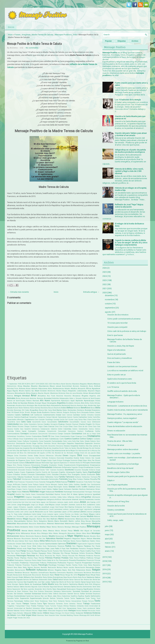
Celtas (26, 424)
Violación (79, 613)
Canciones (62, 417)
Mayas (78, 524)
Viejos (52, 613)
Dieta (36, 456)
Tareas (93, 598)
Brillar (22, 412)
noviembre (110, 300)
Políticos (90, 558)
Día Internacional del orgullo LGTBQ (38, 453)
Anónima (33, 398)
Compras (42, 431)
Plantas (23, 558)
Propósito (78, 563)
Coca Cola (97, 427)
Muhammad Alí (61, 536)
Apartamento (56, 401)
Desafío (10, 446)
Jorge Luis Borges (37, 505)
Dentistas (47, 443)
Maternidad (59, 523)
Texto (97, 601)
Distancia (52, 458)
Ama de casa (71, 393)
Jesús (83, 502)
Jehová (76, 502)
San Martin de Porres (64, 582)
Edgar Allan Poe (89, 460)
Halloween (68, 489)
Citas (71, 426)
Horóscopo (96, 492)
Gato (9, 487)
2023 (50, 384)
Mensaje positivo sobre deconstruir (123, 449)
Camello (97, 415)
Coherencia (36, 429)
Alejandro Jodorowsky (77, 391)
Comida (10, 431)
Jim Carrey (91, 502)
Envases (29, 470)
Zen (25, 618)
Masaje (88, 521)
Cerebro (47, 424)
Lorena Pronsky (65, 514)
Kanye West (64, 507)
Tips (45, 604)
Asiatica (19, 405)
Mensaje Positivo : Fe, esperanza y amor (125, 414)
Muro (98, 536)
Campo (49, 417)
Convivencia (53, 434)
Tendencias (44, 601)
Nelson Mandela (93, 538)
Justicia (37, 507)
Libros (83, 512)
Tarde (88, 598)
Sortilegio (10, 596)
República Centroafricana (40, 573)
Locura (50, 514)
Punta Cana (83, 565)
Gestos (65, 487)
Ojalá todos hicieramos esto (120, 379)
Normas (60, 541)
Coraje (60, 434)
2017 (33, 384)
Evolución (91, 474)
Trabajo (86, 604)
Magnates (32, 519)
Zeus (28, 618)
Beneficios (85, 408)
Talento (67, 598)
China (14, 426)
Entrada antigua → (91, 292)
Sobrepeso (57, 591)
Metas (45, 531)
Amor (34, 396)
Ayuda (10, 408)
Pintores (82, 556)
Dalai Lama (67, 441)
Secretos (28, 587)
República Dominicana (75, 573)
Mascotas (12, 523)
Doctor (76, 458)
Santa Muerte (48, 584)
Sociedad (76, 591)
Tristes (34, 606)
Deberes (93, 441)
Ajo (33, 391)
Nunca (78, 541)
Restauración (18, 575)
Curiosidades (57, 441)
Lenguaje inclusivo (115, 402)
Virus (34, 615)
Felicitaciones (26, 479)
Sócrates (10, 594)
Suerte (87, 596)
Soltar (50, 594)
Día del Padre (22, 451)
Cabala (98, 412)
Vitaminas (40, 615)
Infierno (78, 497)
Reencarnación (20, 570)
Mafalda (19, 519)
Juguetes (30, 507)
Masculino (32, 524)
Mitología (45, 533)
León (22, 512)
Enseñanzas (89, 467)
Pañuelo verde (22, 549)
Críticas (16, 439)
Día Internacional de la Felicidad (39, 451)
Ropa (65, 577)
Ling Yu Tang (12, 514)
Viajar (9, 613)
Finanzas (22, 482)
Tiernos (33, 604)
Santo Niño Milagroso (92, 584)
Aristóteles (70, 403)
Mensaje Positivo (79, 527)
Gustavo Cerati (40, 489)
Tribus (28, 606)
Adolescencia (58, 388)
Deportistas (79, 443)
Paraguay (90, 549)
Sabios (97, 577)
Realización (52, 567)
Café (32, 415)
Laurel (51, 509)
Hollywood (50, 492)
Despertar (74, 446)
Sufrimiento (95, 596)
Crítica (9, 439)
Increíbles (53, 497)
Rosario (70, 577)
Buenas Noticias (56, 412)
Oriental (97, 544)
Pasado (37, 551)
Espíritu (38, 472)
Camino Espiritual (21, 417)
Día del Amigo (83, 448)
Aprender (79, 401)
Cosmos (28, 436)
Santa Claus (96, 582)
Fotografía (50, 482)
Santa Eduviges (13, 584)
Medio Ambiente (21, 527)
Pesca (42, 556)
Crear (53, 436)
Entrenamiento (12, 470)
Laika (35, 509)
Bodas (65, 410)
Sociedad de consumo (91, 591)
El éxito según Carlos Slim (119, 472)
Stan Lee (44, 596)
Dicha (16, 456)
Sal (31, 580)
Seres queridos (29, 589)
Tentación (61, 601)
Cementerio (33, 424)
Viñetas (72, 613)
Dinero (66, 455)
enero (107, 551)
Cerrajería (54, 424)
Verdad (84, 611)
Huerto (28, 494)
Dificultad (58, 456)
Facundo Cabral (39, 477)
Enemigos (28, 467)
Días (98, 453)
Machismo (45, 516)
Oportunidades (51, 544)
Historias (34, 492)
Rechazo (60, 567)
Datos (82, 441)
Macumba (54, 516)
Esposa (10, 475)
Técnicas (10, 601)
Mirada (33, 533)
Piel (77, 556)
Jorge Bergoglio (24, 505)
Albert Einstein (41, 391)
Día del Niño (12, 451)
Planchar (97, 556)
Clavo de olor (83, 427)
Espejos (17, 472)
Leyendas (57, 512)
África (89, 388)
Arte (83, 403)
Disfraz (38, 458)
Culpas (20, 441)
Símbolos (97, 589)
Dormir (33, 460)
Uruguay (49, 608)
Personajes (21, 556)
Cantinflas (96, 417)
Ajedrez (28, 391)
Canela (75, 417)
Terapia (85, 601)
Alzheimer (62, 393)
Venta (65, 611)
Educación (30, 463)
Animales (11, 398)
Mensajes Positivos (63, 35)
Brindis (28, 412)
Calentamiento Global (52, 415)
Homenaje (68, 492)
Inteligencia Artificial (54, 500)
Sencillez (80, 587)
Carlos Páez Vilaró (85, 420)
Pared (18, 551)
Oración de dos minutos (118, 315)
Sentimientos (88, 587)
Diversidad (60, 458)
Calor (64, 415)
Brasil (17, 412)
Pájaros (80, 546)
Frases (17, 35)
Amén (98, 393)
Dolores (88, 458)
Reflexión (31, 570)
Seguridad (54, 587)
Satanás (16, 587)
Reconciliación (80, 567)
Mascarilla (96, 521)
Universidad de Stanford (23, 608)
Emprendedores (83, 465)
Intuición (82, 500)
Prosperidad (87, 563)
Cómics (98, 429)
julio (107, 526)
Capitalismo (29, 419)
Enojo (81, 467)
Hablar (55, 489)
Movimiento (30, 536)
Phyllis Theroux (62, 556)
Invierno (15, 502)
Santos (10, 587)
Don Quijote (96, 458)
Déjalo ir (111, 480)
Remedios (11, 573)
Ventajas (72, 610)
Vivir (46, 615)
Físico (36, 482)
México (58, 531)
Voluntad (63, 615)
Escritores (69, 470)
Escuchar (78, 470)
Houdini (18, 494)
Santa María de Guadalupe (30, 584)
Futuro (36, 484)
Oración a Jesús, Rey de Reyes (121, 346)
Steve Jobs (52, 596)
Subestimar (66, 596)
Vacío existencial (89, 608)
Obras (98, 541)
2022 (46, 384)
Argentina (61, 403)
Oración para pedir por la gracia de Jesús (125, 476)
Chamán (68, 424)
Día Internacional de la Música (86, 451)
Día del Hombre (95, 448)
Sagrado (19, 580)
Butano (92, 412)
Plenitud (41, 558)
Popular (108, 41)
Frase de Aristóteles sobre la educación (125, 426)
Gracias (72, 487)
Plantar (17, 558)
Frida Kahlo (88, 482)
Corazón (67, 434)
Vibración (28, 613)
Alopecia (34, 393)
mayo (107, 534)
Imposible (37, 497)
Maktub (40, 519)
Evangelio (76, 474)
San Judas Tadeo (49, 582)
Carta (23, 422)
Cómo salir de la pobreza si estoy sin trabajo (127, 331)
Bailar (21, 408)
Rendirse (18, 573)
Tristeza (40, 606)
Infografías (86, 497)
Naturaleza (51, 538)
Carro (18, 422)
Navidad (60, 538)
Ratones (30, 567)
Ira (20, 502)
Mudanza (38, 536)
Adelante (34, 389)
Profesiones (52, 563)
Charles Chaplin (85, 424)
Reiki (70, 570)
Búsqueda (85, 412)
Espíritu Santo (82, 472)
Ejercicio (63, 463)
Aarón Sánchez (66, 384)
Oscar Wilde (32, 546)
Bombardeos (72, 410)
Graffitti (85, 487)
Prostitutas (96, 563)
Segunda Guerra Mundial (40, 587)
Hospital (11, 494)
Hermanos (90, 489)
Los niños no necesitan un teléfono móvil (125, 371)
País (74, 546)
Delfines (40, 443)
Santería (66, 584)
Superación (25, 598)
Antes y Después (76, 398)
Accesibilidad (67, 386)
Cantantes (83, 417)
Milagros (11, 533)
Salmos (35, 580)
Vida (75, 35)
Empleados (53, 465)
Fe (99, 477)
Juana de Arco (81, 505)
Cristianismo (94, 436)
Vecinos (35, 611)
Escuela (85, 470)
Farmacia (94, 477)
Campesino (41, 417)
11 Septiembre (12, 384)
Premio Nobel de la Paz (50, 560)
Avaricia (73, 405)
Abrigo (20, 386)
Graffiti (78, 487)
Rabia (90, 565)
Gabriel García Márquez (48, 485)
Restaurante (27, 575)
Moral (89, 533)
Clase (75, 427)
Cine (61, 427)
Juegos (10, 507)
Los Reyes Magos (87, 514)
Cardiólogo (49, 420)
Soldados (20, 594)
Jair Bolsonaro (51, 502)
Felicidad (17, 479)
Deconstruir (11, 443)
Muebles (45, 536)
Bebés (64, 408)
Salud (55, 579)
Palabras (87, 546)
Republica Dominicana (58, 573)
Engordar (75, 467)
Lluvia (44, 514)
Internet (75, 499)
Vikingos (58, 613)
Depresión (89, 443)
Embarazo (27, 465)
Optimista (62, 544)
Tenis (55, 601)
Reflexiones (42, 570)
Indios (65, 497)
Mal (44, 519)
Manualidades (20, 521)
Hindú (19, 492)
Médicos (11, 527)
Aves (86, 405)
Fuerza (24, 484)
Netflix (9, 541)
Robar (98, 575)
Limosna (89, 512)
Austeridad (42, 405)
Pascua (44, 551)
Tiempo (26, 604)
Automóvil (66, 405)
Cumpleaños (34, 441)
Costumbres (37, 436)
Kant (57, 507)
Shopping (80, 589)
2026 (105, 268)
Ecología (66, 460)
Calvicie (69, 415)
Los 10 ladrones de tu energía (128, 100)
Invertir (10, 502)
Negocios (76, 538)
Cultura (26, 441)
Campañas (33, 417)
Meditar (43, 527)
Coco (22, 429)
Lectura (72, 509)
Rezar (57, 575)
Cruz (21, 439)
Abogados (83, 384)
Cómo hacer (21, 431)
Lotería (98, 514)
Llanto (34, 514)
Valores (16, 611)
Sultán (17, 598)
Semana (60, 587)
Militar (18, 533)
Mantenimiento (95, 519)
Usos (64, 608)
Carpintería (11, 422)
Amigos (18, 396)
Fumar (30, 485)
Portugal (97, 558)
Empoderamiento (70, 465)
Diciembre (23, 456)
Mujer (70, 536)
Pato (61, 551)
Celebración (96, 422)
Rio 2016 (74, 575)
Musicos (17, 538)
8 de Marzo (57, 384)
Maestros (11, 519)
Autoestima (56, 405)
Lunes (31, 516)
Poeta (71, 558)
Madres (90, 516)
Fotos (58, 482)
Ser (22, 589)
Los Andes (75, 514)
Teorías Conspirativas (73, 601)
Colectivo (54, 429)
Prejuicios (28, 560)
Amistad (26, 396)
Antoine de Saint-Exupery (91, 398)
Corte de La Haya (89, 434)
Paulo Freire (96, 551)
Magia (26, 519)
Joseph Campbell (61, 505)
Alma (28, 393)
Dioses (86, 456)
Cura (41, 441)
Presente (73, 560)
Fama (56, 477)
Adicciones (43, 388)
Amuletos (42, 396)
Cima (57, 427)
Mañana (30, 521)
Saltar (50, 580)
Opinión (42, 544)
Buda (39, 412)
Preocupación (64, 560)
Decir (98, 441)
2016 (28, 384)
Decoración (21, 443)
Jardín (71, 502)
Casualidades (52, 422)
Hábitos (49, 489)
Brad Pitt (10, 412)
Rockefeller (39, 577)
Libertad (76, 512)
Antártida (56, 398)
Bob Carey (48, 410)
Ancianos (76, 396)
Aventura (80, 405)
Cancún (70, 417)
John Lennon (12, 505)
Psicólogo (52, 565)
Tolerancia (51, 604)
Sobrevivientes (67, 591)
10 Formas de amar (116, 445)
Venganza (59, 611)
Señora (9, 589)
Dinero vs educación (116, 431)
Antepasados (64, 398)
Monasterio (71, 533)
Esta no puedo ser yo (117, 375)
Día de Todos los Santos (68, 448)
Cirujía (65, 427)
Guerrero (31, 489)
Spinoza (37, 596)
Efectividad (45, 463)
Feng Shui (72, 479)
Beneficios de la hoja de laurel (120, 468)
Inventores (89, 499)
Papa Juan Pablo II (53, 548)
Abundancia (44, 386)
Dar (78, 441)
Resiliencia (87, 573)
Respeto (10, 575)
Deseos (67, 446)
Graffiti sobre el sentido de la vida (122, 391)
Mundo (86, 536)
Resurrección (37, 575)
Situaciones (49, 591)
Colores (75, 429)
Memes (54, 527)
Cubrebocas (54, 439)
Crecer (57, 436)
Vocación (52, 615)
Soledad (28, 594)
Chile (9, 426)
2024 (105, 276)
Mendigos (68, 527)
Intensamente (67, 500)
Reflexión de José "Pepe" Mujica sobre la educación (129, 206)
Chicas (98, 424)
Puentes (68, 565)
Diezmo (42, 456)
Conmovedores (13, 434)
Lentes (17, 512)
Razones (37, 567)
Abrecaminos (12, 386)
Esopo (98, 470)
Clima (90, 427)
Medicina (96, 523)
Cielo (45, 426)
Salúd (60, 580)
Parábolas (74, 548)
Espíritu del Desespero (50, 472)
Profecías (43, 563)
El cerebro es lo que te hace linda (122, 383)
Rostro (75, 577)
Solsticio (45, 594)
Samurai (77, 580)
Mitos (51, 533)
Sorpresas (97, 594)
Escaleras (61, 470)
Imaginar (29, 497)
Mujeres (78, 536)
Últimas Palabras (70, 606)
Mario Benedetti (61, 521)
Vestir (98, 611)
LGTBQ (70, 512)
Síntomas (25, 591)
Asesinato (11, 405)
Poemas (57, 558)
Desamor (17, 446)
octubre (108, 304)
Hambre (75, 489)
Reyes (52, 575)
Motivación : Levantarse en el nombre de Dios (127, 406)
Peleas (49, 553)
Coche (16, 429)
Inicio (11, 27)
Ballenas (27, 408)
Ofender (29, 544)
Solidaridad (36, 594)
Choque (27, 427)
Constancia (33, 434)
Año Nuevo (45, 400)
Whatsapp (83, 615)
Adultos (74, 388)
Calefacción (38, 415)
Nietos (37, 541)
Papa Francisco (38, 548)
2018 (38, 384)
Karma (71, 507)
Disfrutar (45, 458)
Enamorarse (11, 467)
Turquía (60, 606)
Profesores (62, 563)
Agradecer (96, 388)
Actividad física (13, 389)
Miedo (77, 531)
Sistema (41, 591)
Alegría (65, 391)
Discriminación (21, 458)
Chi (94, 424)
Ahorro (22, 391)
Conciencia (72, 431)
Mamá (61, 519)
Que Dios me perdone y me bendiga (123, 464)
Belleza (70, 408)
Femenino (36, 479)
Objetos (92, 541)
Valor (98, 608)
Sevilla (49, 589)
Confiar (98, 431)
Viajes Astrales (18, 613)
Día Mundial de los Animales (63, 453)
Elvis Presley (18, 465)
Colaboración (45, 429)
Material (50, 523)
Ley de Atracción (36, 512)
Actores (22, 388)
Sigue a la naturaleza (116, 350)
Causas (83, 422)
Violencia (88, 613)
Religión (96, 570)
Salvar (72, 580)
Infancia (71, 497)
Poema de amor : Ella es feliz (120, 441)
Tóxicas (79, 604)
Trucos (47, 606)
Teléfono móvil (29, 601)
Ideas (75, 494)
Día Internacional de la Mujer (63, 451)
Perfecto (82, 553)
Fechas (10, 479)
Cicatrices (34, 427)
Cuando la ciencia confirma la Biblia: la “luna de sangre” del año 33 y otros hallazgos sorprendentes (131, 243)
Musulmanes (26, 539)
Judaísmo (91, 505)
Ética (69, 475)
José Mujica (49, 505)
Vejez (40, 611)
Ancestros (68, 396)
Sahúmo (26, 580)
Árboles (31, 403)
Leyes (64, 512)
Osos (45, 546)
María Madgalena (40, 521)
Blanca (41, 410)
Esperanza (30, 472)
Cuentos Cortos (79, 439)
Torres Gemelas (70, 604)
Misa (39, 533)
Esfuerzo (92, 470)
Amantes (79, 393)
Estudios (63, 474)
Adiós (50, 389)
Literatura (27, 514)
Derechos (97, 443)
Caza (89, 422)
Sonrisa (77, 594)
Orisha (10, 546)
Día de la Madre (36, 448)
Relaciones (81, 570)
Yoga (15, 618)
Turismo (53, 606)
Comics (91, 429)
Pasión (50, 551)
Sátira (22, 587)
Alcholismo (51, 391)
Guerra (25, 489)
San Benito (93, 580)
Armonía (77, 403)
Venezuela (52, 611)
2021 (105, 288)
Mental (24, 531)
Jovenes (72, 505)
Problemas (24, 563)
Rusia (84, 577)
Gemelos (24, 487)
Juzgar (52, 507)
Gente (45, 487)
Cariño (62, 420)
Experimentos (12, 477)
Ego (51, 463)
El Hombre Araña (74, 463)
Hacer (61, 489)
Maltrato (54, 519)
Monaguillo (63, 533)
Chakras (61, 424)
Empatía (45, 465)
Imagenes (26, 35)
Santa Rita (58, 584)
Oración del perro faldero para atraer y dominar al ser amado (131, 134)
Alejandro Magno (94, 391)
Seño (99, 587)
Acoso (91, 386)
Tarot (98, 598)
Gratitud (92, 487)
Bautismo (57, 408)
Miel (82, 531)
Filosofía (94, 479)
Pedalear (35, 553)
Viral (23, 615)
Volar (57, 615)
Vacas (79, 608)
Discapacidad (95, 456)
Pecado (23, 553)
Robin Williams (25, 577)
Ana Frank (51, 396)
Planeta (10, 558)
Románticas (58, 577)
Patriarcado (67, 551)
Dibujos (10, 456)
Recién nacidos (69, 567)
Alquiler (47, 393)
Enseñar (97, 467)
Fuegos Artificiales (14, 485)
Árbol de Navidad (20, 403)
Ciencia (51, 426)
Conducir (80, 431)
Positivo (11, 560)
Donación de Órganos (16, 460)
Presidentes (81, 560)
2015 (105, 574)
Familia (62, 477)
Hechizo (82, 489)
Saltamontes (43, 580)
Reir (74, 570)
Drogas (44, 460)
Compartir (32, 431)
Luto (35, 516)
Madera (61, 516)
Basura (51, 408)
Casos (44, 422)
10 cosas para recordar (117, 323)
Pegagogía (42, 553)
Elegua (10, 465)
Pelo (62, 553)
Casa (29, 422)
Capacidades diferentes (16, 420)
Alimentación (20, 393)
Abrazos (97, 384)
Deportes (70, 443)
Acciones (76, 386)
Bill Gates (26, 410)
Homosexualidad (78, 492)
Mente (31, 531)
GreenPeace (11, 489)
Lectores (66, 509)
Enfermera (57, 467)
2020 (42, 384)
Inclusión (45, 497)
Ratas (20, 567)
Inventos (97, 500)
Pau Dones (76, 551)
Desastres (52, 446)
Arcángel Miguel (41, 403)
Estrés (49, 475)
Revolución (46, 575)
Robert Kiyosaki (13, 577)
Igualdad (97, 494)
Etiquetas (122, 41)
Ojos (37, 544)
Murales (93, 536)
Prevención (90, 560)
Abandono (76, 384)
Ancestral (60, 396)
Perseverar (11, 556)
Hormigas (89, 492)
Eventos (84, 475)
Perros (97, 553)
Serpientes (39, 589)
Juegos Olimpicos (20, 507)
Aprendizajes (89, 401)
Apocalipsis (65, 401)
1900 (19, 384)
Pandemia (11, 548)
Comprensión (52, 431)
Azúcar (16, 408)
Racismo (97, 565)
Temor (37, 601)
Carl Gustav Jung (71, 420)
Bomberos (81, 410)
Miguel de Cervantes (92, 531)
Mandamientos (70, 519)
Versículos (92, 611)
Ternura (91, 601)
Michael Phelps (67, 531)
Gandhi (83, 484)
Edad (80, 460)
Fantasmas (86, 477)
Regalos (58, 570)
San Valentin (76, 582)
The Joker (11, 604)
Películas (56, 553)
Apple (73, 401)
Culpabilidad (12, 441)
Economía (74, 460)
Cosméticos (21, 436)
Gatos (14, 487)
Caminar (10, 417)
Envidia (36, 470)
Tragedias (11, 606)
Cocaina (10, 429)
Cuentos (68, 439)
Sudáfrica (74, 596)
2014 (24, 384)
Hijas (9, 492)
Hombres (59, 492)
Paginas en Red (82, 641)
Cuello (62, 439)
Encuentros (20, 467)
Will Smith (91, 615)
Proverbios (26, 565)
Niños (48, 541)
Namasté (35, 539)
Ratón (25, 567)
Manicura (80, 519)
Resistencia (96, 573)
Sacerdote (11, 580)
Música (10, 538)
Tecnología (19, 601)
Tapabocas (80, 598)
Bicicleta (10, 410)
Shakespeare (71, 589)
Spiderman (30, 596)
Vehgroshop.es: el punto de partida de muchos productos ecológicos (130, 151)
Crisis (85, 436)
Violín (19, 615)
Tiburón (19, 604)
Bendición (77, 408)
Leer (77, 509)
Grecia (98, 487)
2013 (105, 582)
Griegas (19, 489)
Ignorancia (88, 494)
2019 (105, 557)
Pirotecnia (90, 556)
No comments (32, 48)
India (60, 497)
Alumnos (54, 393)
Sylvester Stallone (49, 598)
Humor (57, 494)
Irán (23, 502)
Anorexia (40, 398)
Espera (23, 472)
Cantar (90, 417)
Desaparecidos (26, 446)
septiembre (110, 308)
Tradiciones (95, 604)
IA (71, 494)
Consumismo (43, 434)
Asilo (24, 405)
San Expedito (29, 582)
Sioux (31, 591)
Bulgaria (66, 412)
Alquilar (41, 393)
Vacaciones (72, 608)
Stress (59, 596)
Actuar (28, 389)
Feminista (63, 479)
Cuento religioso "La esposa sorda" (123, 422)
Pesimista (48, 556)
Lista (20, 514)
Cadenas (26, 415)
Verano (79, 611)
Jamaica (60, 502)
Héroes (98, 489)
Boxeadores (96, 410)
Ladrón (30, 509)
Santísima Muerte (77, 584)
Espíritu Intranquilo (67, 472)
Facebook (28, 477)
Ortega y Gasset (20, 546)
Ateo (36, 405)
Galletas (77, 485)
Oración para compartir (117, 327)
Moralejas (96, 533)
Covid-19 (46, 436)
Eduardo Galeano (19, 463)
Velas (45, 611)
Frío (94, 482)
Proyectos (34, 565)
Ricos (63, 575)
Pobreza (49, 558)
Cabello (18, 415)
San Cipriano (19, 582)
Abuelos (34, 386)
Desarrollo (44, 446)
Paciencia (61, 546)
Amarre (92, 393)
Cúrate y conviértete (116, 510)
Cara (37, 420)
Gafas (71, 485)
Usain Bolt (58, 608)
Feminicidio (54, 479)
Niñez (42, 541)
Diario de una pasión (88, 453)
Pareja (23, 551)
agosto (108, 312)
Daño (74, 441)
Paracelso (82, 549)
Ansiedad (48, 398)
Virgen (29, 615)
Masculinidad (22, 523)
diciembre (109, 295)
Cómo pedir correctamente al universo (124, 319)
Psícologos (61, 565)
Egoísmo (57, 463)
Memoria (61, 527)
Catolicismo (63, 422)
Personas (31, 556)
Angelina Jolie (95, 396)
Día (87, 446)
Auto (49, 405)
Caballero (11, 415)
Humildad (50, 494)
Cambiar (76, 415)
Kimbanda (78, 507)
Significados (88, 589)
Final (16, 482)
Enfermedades (46, 467)
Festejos (80, 479)
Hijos (14, 492)
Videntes (39, 613)
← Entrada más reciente (18, 292)
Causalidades (74, 422)
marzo (108, 543)
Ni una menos (18, 541)
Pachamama (52, 546)
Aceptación (84, 386)
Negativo (68, 538)
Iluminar (10, 497)
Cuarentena (28, 439)
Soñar (82, 594)
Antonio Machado (33, 401)
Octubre (19, 544)
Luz (39, 516)
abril (107, 539)
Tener (51, 601)
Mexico (51, 531)
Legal (81, 509)
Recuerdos (90, 567)
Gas (89, 485)
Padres (68, 546)
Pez (54, 556)
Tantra (73, 598)
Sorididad (89, 594)
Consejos (24, 433)
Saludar (66, 580)
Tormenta (59, 604)
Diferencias (50, 456)
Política (82, 558)
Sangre (89, 582)
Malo (48, 519)
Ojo (33, 544)
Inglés (9, 500)
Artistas (97, 403)
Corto (98, 434)
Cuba (35, 439)
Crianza (79, 436)
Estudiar (55, 474)
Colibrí (60, 429)
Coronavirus (77, 433)
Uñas (43, 608)
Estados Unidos (20, 474)
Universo (36, 608)
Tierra (39, 604)
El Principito (85, 463)
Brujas (34, 412)
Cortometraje (12, 436)
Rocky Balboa (48, 577)
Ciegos (40, 427)
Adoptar (67, 389)
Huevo (33, 494)
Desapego (36, 446)
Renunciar (26, 573)
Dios (80, 455)
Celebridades (13, 424)
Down (38, 460)
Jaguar (43, 502)
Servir (45, 589)
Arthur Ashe (89, 403)
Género (39, 487)
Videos (46, 613)
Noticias (67, 541)
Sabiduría (90, 577)
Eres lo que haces (115, 335)
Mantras (10, 521)
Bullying (73, 412)
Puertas (75, 565)
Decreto (29, 443)
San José (38, 582)
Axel (95, 405)
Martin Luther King (77, 521)
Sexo (54, 589)
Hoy (23, 494)
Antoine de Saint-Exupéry (16, 401)
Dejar (34, 443)
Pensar (67, 553)
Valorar (10, 611)
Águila (15, 391)
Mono (84, 533)
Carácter (42, 420)
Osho (39, 546)
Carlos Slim (96, 420)
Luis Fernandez (19, 516)
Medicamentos (86, 524)
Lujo (26, 516)
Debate (87, 441)
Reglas (65, 570)
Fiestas (87, 479)
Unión (87, 606)
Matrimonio (70, 523)
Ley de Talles (48, 512)
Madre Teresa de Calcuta (43, 35)
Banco (32, 408)
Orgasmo (91, 544)
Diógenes (73, 456)
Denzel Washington (59, 443)
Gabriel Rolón (63, 485)
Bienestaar (18, 410)
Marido (51, 521)
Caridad (56, 420)
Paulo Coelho (86, 551)
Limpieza (97, 512)
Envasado (21, 470)
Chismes (20, 427)
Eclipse (60, 460)
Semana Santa (70, 587)
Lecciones (58, 509)
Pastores (56, 551)
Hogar (42, 492)
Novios (73, 541)
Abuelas (26, 386)
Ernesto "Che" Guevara (48, 470)
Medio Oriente (34, 527)
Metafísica (38, 531)
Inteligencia (41, 499)
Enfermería (66, 467)
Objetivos (85, 541)
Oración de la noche (116, 506)
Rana (15, 567)
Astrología (30, 405)
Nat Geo (42, 539)
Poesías (65, 558)
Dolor (82, 458)
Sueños (81, 596)
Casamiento (36, 422)
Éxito (98, 474)
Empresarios (95, 465)
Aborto (90, 384)
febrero (108, 547)
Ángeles (85, 396)
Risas (88, 575)
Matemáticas (42, 524)
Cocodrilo (27, 429)
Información (96, 497)
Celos (21, 424)
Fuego (98, 482)
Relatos (89, 570)
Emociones (36, 465)
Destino (82, 446)
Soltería (56, 594)
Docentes (69, 458)
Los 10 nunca (113, 387)
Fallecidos (49, 477)
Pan (93, 546)
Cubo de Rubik (43, 439)
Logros (56, 514)
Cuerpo (90, 439)
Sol (15, 594)
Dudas (50, 460)
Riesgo (68, 575)
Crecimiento (65, 436)
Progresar (70, 563)
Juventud (45, 507)
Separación (16, 589)
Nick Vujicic (29, 541)
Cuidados (97, 439)
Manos (87, 519)
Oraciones (71, 543)
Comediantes (83, 429)
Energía (35, 467)
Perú (37, 556)
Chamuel (75, 424)
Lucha (10, 516)
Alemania (11, 393)
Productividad (34, 563)
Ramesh (10, 567)
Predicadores (19, 560)
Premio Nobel (36, 560)
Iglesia (81, 494)
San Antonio (85, 580)
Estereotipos (41, 474)
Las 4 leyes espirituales (117, 485)
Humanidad (41, 494)
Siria (36, 591)
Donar (28, 460)
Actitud (97, 386)
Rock (33, 577)
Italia (38, 502)
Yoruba (20, 618)
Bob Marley (57, 410)
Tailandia (60, 598)
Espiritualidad (94, 472)
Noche (54, 541)
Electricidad (95, 463)
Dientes (30, 456)
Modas (56, 533)
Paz (9, 553)
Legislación (88, 509)
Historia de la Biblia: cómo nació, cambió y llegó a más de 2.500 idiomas (129, 171)
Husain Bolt (65, 494)
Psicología (43, 565)
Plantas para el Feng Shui (118, 501)
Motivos (22, 536)
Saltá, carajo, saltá (115, 520)
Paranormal (11, 551)
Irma (26, 502)
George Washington (55, 487)
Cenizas (40, 424)
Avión (91, 405)
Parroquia (30, 551)
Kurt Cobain (87, 507)
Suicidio (10, 598)
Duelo (54, 460)
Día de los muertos (51, 448)
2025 (105, 272)
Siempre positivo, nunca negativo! (122, 418)
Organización (82, 544)
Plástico (30, 558)
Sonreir (70, 594)
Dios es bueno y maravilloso (120, 358)
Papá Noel (66, 549)
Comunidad (62, 431)
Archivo (135, 41)
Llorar (39, 514)
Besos (93, 408)
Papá (29, 548)
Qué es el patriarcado (117, 354)
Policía (76, 558)
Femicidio (45, 479)
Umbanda (80, 606)
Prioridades (15, 563)
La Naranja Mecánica (19, 509)
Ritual (93, 575)
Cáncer (54, 417)
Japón (66, 502)
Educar (38, 463)
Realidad (44, 567)
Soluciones (63, 594)
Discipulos (11, 458)
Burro (79, 412)
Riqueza (81, 575)
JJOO (98, 502)
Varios (22, 611)
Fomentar (42, 482)
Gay (19, 487)
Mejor (49, 527)
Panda (98, 546)
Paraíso (97, 548)
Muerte (52, 536)
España (10, 472)
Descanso (60, 446)
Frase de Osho (114, 362)
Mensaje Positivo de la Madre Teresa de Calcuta (34, 43)
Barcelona (44, 408)
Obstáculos (11, 544)
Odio (24, 544)
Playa (36, 558)
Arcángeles (52, 403)
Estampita (31, 475)
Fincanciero (30, 482)
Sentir (95, 587)
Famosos (70, 477)
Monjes (79, 533)
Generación (32, 487)
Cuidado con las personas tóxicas (122, 366)
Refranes (51, 570)
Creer (73, 436)
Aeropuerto (82, 389)
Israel (34, 502)
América (10, 396)
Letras (26, 512)
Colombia (67, 429)
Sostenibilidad (20, 596)
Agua (9, 391)
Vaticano (28, 611)
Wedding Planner (73, 615)
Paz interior (15, 553)
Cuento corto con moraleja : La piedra (124, 453)
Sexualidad (61, 589)
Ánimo (18, 398)
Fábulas (21, 477)
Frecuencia (79, 482)
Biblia (98, 408)
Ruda (80, 577)
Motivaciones (13, 536)
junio (107, 530)
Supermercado (36, 598)
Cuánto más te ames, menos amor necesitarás (128, 410)
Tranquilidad (20, 606)
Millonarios (26, 533)
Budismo (46, 412)
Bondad (88, 410)
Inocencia (23, 500)
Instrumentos (31, 500)
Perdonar (75, 553)
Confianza (89, 431)
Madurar (97, 516)
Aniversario (25, 398)
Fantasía (78, 477)
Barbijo (38, 408)
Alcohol (59, 391)
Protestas (18, 565)
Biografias (34, 410)
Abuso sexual (55, 386)
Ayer (99, 405)
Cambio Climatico (87, 415)
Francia (64, 482)
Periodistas (90, 553)
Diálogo (77, 453)
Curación (47, 441)
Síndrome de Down (14, 591)
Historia (25, 492)
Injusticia (15, 500)
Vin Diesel (66, 613)
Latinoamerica (43, 509)
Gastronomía (96, 485)
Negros (83, 539)
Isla (30, 502)
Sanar (83, 582)
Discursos (31, 458)
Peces (29, 553)
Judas (98, 505)
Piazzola (71, 556)
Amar (86, 393)
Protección (11, 565)
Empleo (60, 465)
